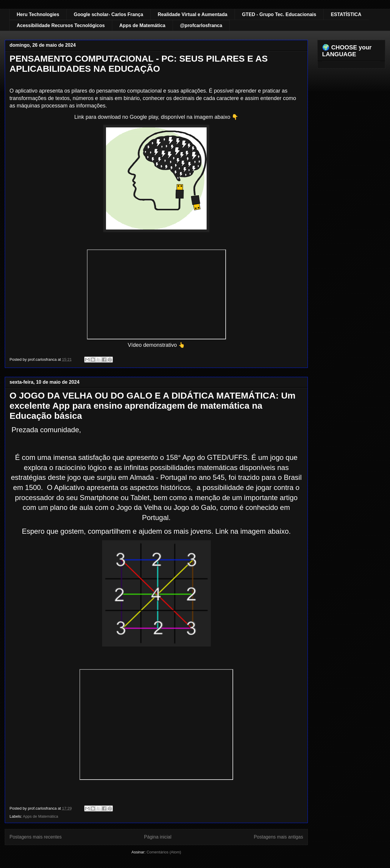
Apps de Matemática (142, 25)
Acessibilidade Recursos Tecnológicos (61, 25)
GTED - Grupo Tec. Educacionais (279, 14)
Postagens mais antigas (278, 837)
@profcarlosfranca (201, 25)
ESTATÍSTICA (346, 14)
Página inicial (158, 837)
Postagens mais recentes (36, 837)
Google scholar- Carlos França (109, 14)
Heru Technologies (38, 14)
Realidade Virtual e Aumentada (193, 14)
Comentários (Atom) (164, 852)
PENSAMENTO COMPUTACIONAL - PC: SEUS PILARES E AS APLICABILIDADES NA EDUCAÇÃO (139, 64)
